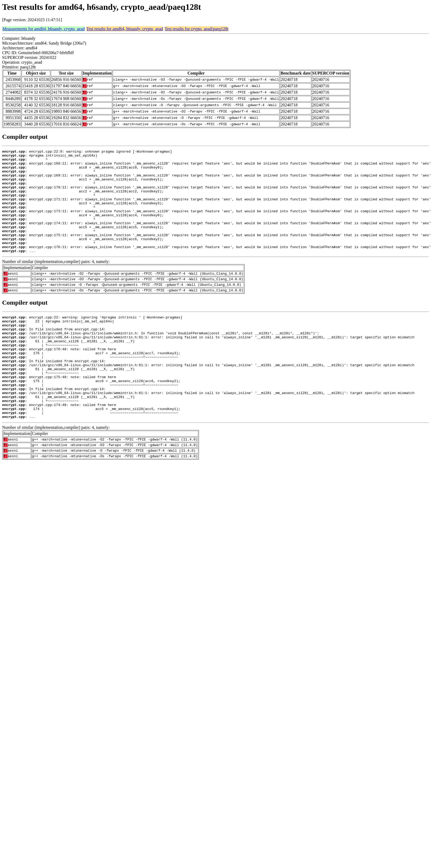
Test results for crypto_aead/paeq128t (197, 29)
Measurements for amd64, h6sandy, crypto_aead (44, 29)
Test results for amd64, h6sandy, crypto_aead (125, 29)
